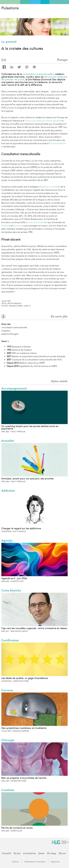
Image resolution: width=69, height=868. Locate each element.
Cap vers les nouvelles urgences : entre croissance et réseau (34, 628)
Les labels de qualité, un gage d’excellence (25, 678)
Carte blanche (11, 590)
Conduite (8, 790)
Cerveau (7, 690)
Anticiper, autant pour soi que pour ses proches (27, 479)
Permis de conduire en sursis (17, 828)
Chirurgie (8, 740)
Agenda (7, 541)
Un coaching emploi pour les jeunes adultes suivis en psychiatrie (30, 427)
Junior (41, 853)
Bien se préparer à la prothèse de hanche (24, 778)
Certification (10, 640)
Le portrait (9, 42)
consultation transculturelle (38, 74)
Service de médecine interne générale (44, 121)
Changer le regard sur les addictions (21, 528)
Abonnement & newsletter (35, 862)
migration (6, 331)
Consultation (30, 853)
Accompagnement (14, 388)
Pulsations (10, 8)
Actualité (8, 441)
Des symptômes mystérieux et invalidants (24, 728)
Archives (15, 862)
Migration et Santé (49, 187)
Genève (6, 226)
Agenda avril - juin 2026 (14, 578)
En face (17, 853)
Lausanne (19, 226)
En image (52, 853)
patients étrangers (10, 334)
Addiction (8, 491)
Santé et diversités (37, 222)
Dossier (62, 853)
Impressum (55, 862)
